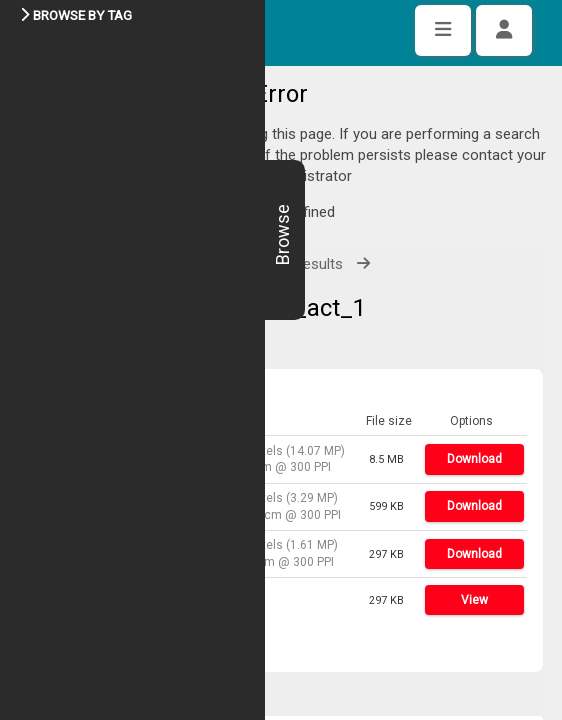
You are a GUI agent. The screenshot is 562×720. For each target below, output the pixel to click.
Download (474, 399)
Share (81, 585)
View (474, 540)
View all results (293, 204)
